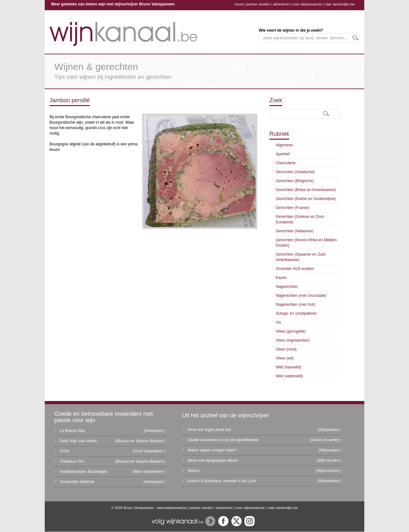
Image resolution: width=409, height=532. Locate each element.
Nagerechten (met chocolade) (301, 296)
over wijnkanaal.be (307, 4)
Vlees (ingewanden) (293, 340)
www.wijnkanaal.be (172, 508)
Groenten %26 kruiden (295, 269)
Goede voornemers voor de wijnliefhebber (223, 440)
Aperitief (283, 154)
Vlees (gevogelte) (291, 331)
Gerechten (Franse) (293, 208)
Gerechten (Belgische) (295, 181)
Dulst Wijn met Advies (78, 441)
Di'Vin (65, 451)
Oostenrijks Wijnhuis (77, 482)
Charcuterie (286, 163)
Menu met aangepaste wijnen (213, 460)
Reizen (193, 471)
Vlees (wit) (285, 358)
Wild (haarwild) (288, 367)
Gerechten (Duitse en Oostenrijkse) (306, 199)
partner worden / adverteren (268, 4)
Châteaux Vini (72, 461)
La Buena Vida (72, 431)
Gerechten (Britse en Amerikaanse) (306, 190)
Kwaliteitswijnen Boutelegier (84, 472)
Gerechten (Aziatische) (295, 172)
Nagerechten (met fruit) (295, 305)
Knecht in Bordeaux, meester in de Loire (222, 481)
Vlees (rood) (286, 349)
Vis (278, 322)
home (239, 4)
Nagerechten (287, 287)
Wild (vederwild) (289, 376)
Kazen (281, 278)
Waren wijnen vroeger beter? (212, 450)
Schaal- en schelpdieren (296, 313)
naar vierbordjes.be (340, 4)
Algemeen (284, 145)
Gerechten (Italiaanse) (295, 231)
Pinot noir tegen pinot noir (209, 430)
